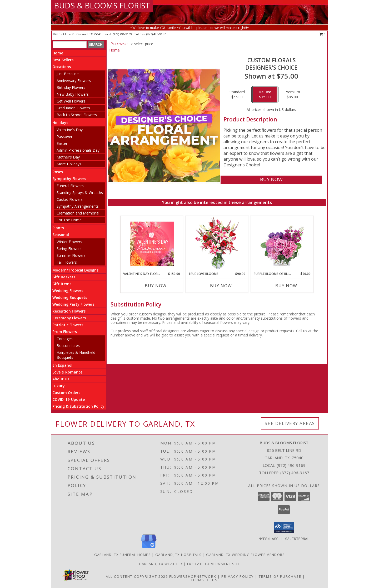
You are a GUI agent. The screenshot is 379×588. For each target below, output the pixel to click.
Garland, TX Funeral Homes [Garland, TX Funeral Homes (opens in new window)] (123, 555)
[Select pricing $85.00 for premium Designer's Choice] (292, 95)
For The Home (69, 220)
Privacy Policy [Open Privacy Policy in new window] (238, 576)
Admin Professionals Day (78, 150)
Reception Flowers (69, 311)
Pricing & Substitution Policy (78, 406)
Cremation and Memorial (78, 213)
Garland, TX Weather (161, 564)
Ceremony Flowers (69, 318)
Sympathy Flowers (69, 179)
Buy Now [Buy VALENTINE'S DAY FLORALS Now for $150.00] (156, 286)
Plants (58, 228)
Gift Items (62, 284)
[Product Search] (70, 45)
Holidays (60, 123)
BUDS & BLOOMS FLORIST (102, 5)
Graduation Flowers (73, 108)
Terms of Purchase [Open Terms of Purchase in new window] (280, 576)
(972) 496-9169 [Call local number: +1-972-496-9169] (123, 34)
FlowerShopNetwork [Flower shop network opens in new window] (193, 576)
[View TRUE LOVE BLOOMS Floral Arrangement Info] (217, 244)
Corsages (65, 339)
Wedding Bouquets (70, 297)
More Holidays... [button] (70, 164)
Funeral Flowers (70, 186)
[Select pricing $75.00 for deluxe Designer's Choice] (265, 95)
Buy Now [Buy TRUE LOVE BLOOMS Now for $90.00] (221, 286)
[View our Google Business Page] (149, 548)
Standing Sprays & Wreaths (80, 193)
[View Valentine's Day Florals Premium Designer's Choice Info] (152, 244)
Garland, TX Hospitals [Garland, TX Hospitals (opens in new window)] (178, 555)
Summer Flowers (71, 255)
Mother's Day (68, 157)
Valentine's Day (70, 130)
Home (58, 53)
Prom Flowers (65, 332)
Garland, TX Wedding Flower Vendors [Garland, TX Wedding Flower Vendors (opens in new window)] (245, 555)
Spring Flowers (69, 249)
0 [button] (323, 34)
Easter (62, 143)
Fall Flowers (67, 262)
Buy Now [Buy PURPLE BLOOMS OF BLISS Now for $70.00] (286, 286)
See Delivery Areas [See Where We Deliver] (290, 423)
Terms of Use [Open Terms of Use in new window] (205, 580)
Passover (64, 137)
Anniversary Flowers (74, 81)
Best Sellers (63, 60)
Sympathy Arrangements (78, 206)
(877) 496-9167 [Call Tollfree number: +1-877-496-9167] (295, 473)
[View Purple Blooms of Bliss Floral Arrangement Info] (282, 244)
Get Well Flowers (71, 101)
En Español (62, 365)
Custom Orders (66, 393)
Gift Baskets (64, 277)
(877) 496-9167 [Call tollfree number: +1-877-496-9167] (156, 34)
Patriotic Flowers (68, 325)
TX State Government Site (213, 564)
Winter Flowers (69, 242)
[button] (284, 528)
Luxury (59, 386)
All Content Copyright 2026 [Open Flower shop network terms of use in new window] (137, 576)
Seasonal (61, 235)
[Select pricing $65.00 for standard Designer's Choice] (237, 95)
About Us (61, 379)
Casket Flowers (70, 199)
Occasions (62, 67)
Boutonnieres (68, 346)
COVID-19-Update (69, 399)
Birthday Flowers (71, 87)
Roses (58, 172)
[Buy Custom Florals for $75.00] (271, 180)
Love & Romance (67, 372)
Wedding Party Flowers (73, 304)
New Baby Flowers (73, 94)
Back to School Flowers (77, 115)
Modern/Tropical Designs (75, 270)
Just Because (68, 74)
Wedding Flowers (68, 291)
